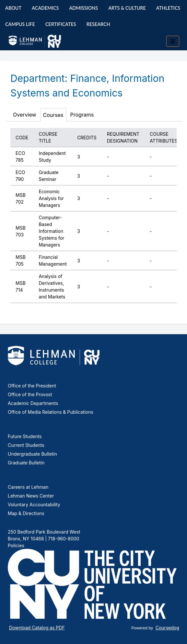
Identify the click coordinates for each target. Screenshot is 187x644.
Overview (25, 115)
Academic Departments (33, 403)
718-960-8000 (63, 539)
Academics (45, 8)
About (13, 8)
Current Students (26, 445)
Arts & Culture (127, 8)
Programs (82, 115)
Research (98, 24)
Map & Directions (26, 513)
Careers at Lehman (28, 487)
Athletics (168, 8)
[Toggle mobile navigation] (173, 41)
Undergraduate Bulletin (32, 454)
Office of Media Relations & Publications (51, 412)
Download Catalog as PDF (37, 628)
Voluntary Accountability (34, 505)
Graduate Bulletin (26, 463)
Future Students (25, 436)
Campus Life (20, 24)
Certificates (61, 24)
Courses (53, 115)
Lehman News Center (31, 496)
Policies (16, 545)
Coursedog (167, 628)
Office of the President (32, 386)
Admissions (83, 8)
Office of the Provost (30, 394)
